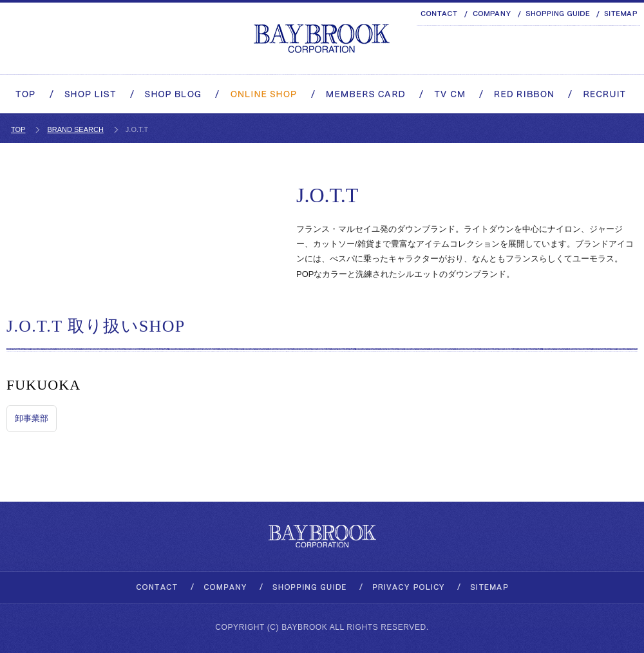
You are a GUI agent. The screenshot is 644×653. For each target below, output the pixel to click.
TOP (18, 129)
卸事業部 (32, 418)
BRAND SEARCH (75, 129)
